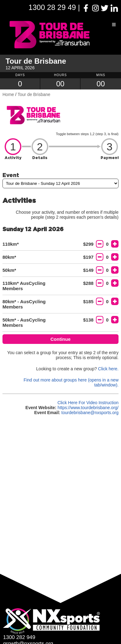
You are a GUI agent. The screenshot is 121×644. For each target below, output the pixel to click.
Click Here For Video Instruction (88, 403)
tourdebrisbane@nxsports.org (90, 413)
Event (11, 175)
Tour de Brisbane (34, 94)
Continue (60, 339)
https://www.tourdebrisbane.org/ (88, 408)
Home (8, 94)
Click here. (108, 369)
